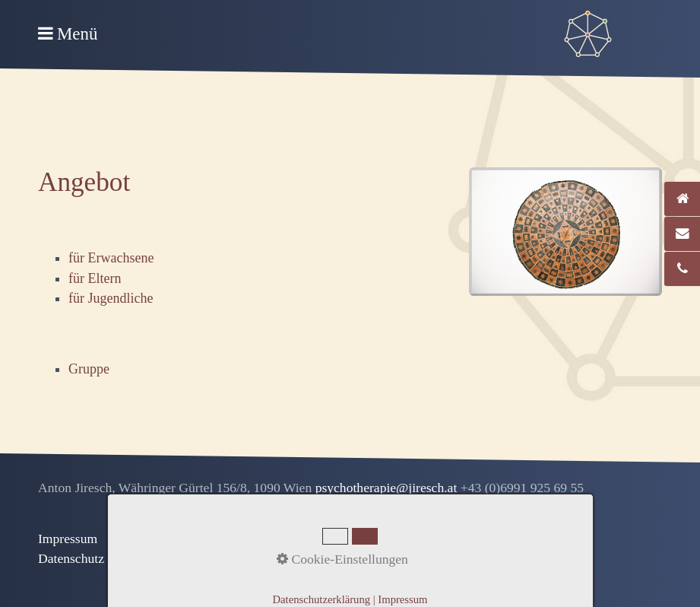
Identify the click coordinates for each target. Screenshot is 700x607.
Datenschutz (71, 558)
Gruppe (89, 369)
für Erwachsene (111, 258)
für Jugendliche (111, 298)
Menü (77, 34)
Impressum (68, 539)
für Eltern (95, 278)
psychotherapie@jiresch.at (388, 488)
